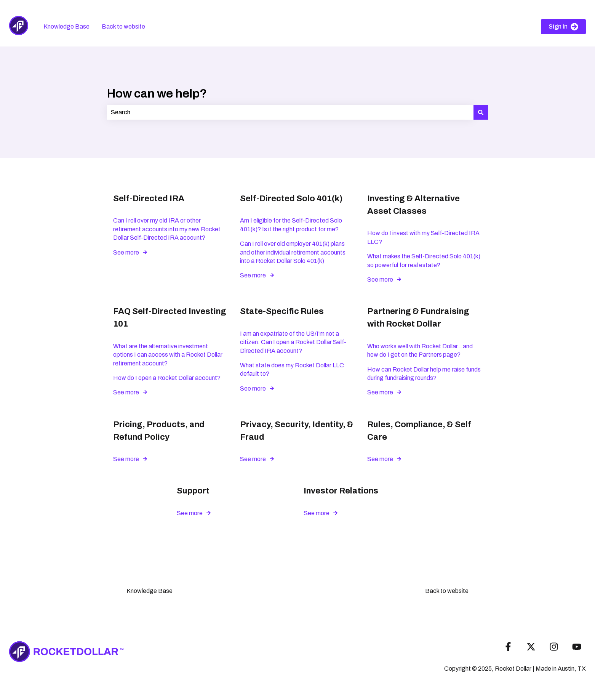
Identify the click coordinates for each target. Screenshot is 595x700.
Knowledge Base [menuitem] (150, 591)
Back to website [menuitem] (447, 591)
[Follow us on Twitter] (531, 647)
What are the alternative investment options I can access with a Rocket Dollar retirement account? (168, 355)
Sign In (563, 27)
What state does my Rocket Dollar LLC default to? (292, 369)
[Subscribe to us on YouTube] (577, 647)
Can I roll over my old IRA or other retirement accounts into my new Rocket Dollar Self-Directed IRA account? (167, 229)
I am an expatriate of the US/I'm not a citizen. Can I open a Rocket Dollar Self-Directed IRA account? (293, 342)
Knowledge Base (66, 26)
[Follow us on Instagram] (554, 647)
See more (126, 252)
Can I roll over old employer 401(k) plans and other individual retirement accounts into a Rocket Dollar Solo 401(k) (293, 252)
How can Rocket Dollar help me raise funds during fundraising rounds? (424, 374)
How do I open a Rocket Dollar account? (167, 378)
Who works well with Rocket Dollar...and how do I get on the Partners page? (420, 350)
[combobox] (290, 112)
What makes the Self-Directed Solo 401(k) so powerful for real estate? (424, 260)
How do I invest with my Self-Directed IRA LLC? (423, 237)
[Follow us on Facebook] (508, 647)
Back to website (123, 26)
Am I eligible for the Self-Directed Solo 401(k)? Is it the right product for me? (291, 225)
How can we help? (157, 94)
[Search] (481, 112)
